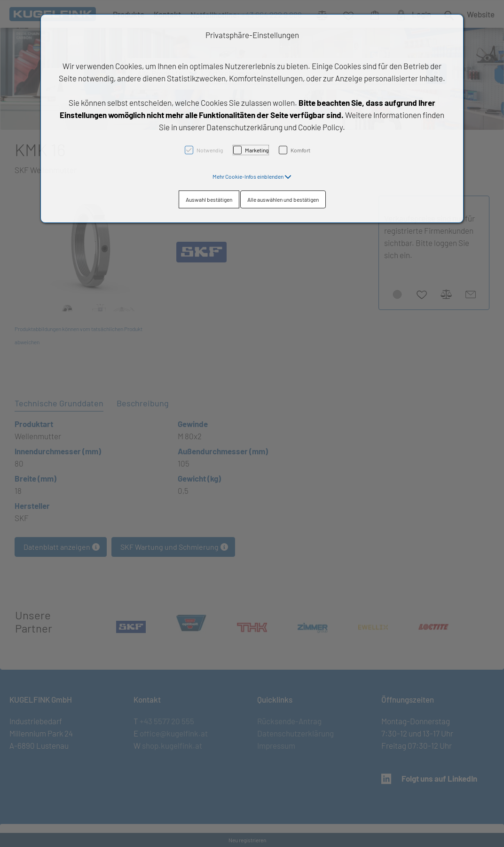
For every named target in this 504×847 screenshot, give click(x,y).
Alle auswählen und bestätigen (283, 199)
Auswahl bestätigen (209, 199)
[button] (252, 176)
